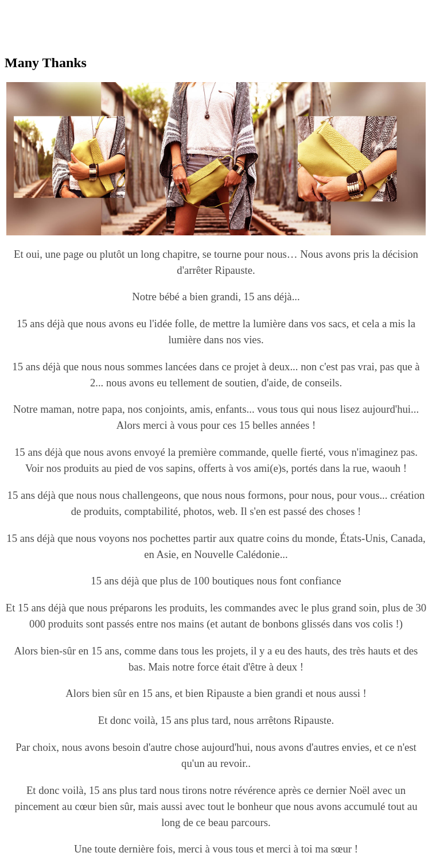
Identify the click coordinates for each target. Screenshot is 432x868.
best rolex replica (122, 9)
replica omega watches (46, 9)
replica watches (184, 9)
